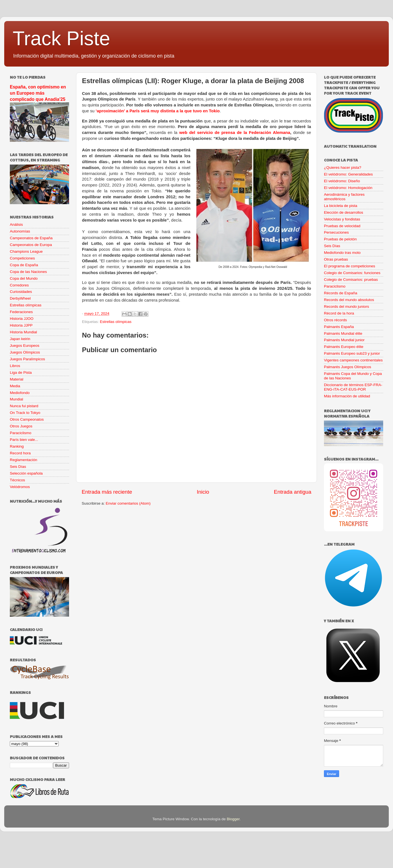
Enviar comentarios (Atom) (128, 503)
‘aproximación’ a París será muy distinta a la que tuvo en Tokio (158, 111)
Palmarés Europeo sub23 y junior (352, 353)
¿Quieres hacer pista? (343, 168)
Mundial (16, 399)
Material (17, 379)
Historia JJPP (21, 325)
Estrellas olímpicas (116, 322)
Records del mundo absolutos (349, 300)
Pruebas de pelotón (340, 239)
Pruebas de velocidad (342, 226)
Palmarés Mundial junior (344, 340)
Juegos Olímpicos (25, 352)
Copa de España (24, 265)
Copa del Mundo (24, 278)
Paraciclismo (21, 433)
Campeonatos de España (31, 238)
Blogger (233, 819)
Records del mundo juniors (347, 307)
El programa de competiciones (349, 266)
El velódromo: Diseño (342, 181)
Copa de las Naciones (28, 272)
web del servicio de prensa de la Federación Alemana (235, 133)
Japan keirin (20, 339)
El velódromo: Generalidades (348, 174)
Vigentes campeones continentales (353, 360)
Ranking (17, 446)
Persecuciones (336, 232)
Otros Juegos (21, 426)
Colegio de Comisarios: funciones (352, 273)
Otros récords (335, 320)
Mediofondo (20, 393)
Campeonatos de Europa (31, 245)
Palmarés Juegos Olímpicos (348, 367)
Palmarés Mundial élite (343, 333)
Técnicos (17, 480)
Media (15, 386)
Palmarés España (339, 327)
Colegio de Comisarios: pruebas (351, 280)
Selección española (26, 473)
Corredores (19, 285)
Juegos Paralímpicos (27, 359)
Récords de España (341, 293)
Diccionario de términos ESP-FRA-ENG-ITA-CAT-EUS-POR (353, 387)
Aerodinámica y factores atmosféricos (344, 197)
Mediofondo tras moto (342, 253)
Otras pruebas (336, 259)
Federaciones (21, 312)
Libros (15, 366)
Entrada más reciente (107, 492)
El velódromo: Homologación (348, 188)
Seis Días (18, 467)
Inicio (203, 492)
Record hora (20, 453)
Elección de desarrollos (344, 212)
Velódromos (20, 487)
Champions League (26, 251)
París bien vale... (24, 440)
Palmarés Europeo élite (344, 347)
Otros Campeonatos (27, 419)
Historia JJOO (22, 319)
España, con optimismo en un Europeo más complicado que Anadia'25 (38, 93)
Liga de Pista (21, 373)
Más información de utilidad (347, 396)
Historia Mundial (23, 332)
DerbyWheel (20, 298)
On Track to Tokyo (25, 413)
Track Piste (61, 38)
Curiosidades (21, 292)
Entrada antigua (293, 492)
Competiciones (22, 258)
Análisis (16, 225)
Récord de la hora (339, 313)
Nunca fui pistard (24, 406)
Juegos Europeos (25, 346)
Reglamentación (24, 460)
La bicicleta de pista (341, 206)
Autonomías (20, 231)
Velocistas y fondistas (342, 219)
